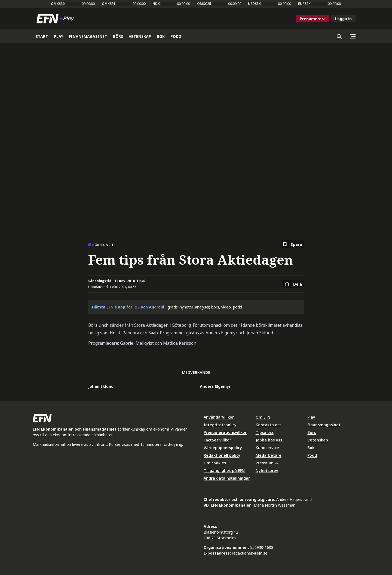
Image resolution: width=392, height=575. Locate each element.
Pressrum (267, 463)
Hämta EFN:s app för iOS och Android (128, 307)
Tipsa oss (265, 432)
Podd (312, 455)
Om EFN (263, 417)
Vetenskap (318, 440)
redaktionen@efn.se (250, 553)
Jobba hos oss (269, 440)
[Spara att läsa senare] (292, 244)
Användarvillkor (219, 417)
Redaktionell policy (222, 455)
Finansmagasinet (324, 425)
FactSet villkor (217, 440)
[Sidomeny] (353, 36)
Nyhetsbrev (267, 470)
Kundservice (267, 448)
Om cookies (215, 463)
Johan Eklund (101, 386)
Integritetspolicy (220, 425)
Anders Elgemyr (215, 386)
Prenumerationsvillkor (225, 432)
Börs (312, 432)
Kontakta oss (268, 425)
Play (311, 417)
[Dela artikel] (293, 284)
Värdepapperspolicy (223, 448)
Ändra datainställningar (227, 478)
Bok (311, 448)
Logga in (343, 19)
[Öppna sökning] (339, 36)
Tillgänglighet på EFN (224, 470)
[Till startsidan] (56, 19)
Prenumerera (313, 19)
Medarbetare (269, 455)
